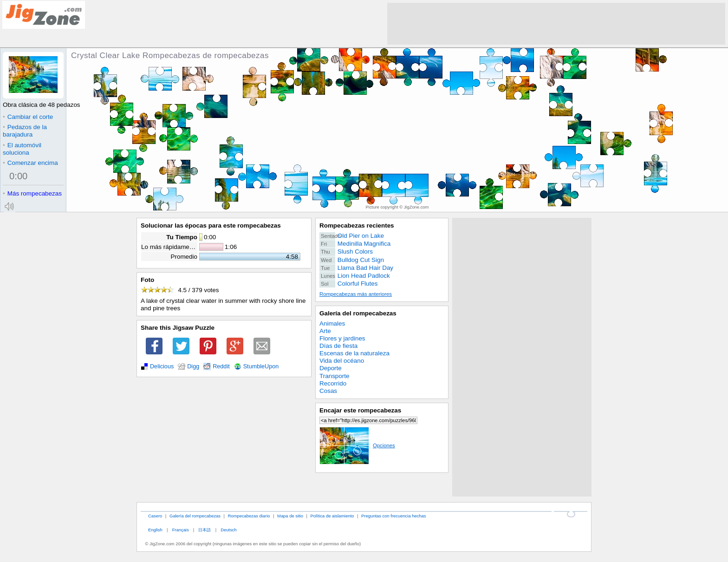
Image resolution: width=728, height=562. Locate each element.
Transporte (334, 376)
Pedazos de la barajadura (25, 131)
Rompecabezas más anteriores (356, 294)
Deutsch (228, 530)
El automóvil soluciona (22, 149)
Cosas (328, 391)
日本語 (205, 530)
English (155, 530)
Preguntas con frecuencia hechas (393, 516)
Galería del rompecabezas (358, 313)
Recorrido (333, 383)
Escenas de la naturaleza (354, 353)
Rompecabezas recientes (357, 225)
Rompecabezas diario (249, 516)
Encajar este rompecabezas (360, 410)
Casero (155, 516)
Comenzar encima (30, 163)
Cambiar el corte (28, 117)
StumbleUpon (261, 366)
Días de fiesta (338, 346)
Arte (325, 331)
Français (181, 530)
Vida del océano (342, 361)
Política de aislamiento (332, 516)
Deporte (331, 368)
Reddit (221, 366)
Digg (193, 366)
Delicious (162, 366)
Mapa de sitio (290, 516)
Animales (332, 323)
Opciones (357, 445)
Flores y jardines (342, 338)
